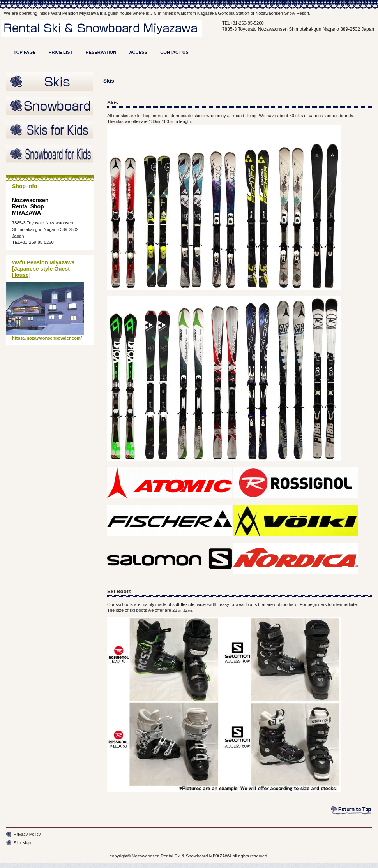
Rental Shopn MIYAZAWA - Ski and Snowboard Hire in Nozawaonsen (108, 34)
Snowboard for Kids (50, 155)
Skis (50, 82)
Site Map (22, 843)
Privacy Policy (27, 834)
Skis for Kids (50, 130)
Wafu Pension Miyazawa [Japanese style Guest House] (43, 269)
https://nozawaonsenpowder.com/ (47, 338)
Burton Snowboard (50, 106)
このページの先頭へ (352, 810)
